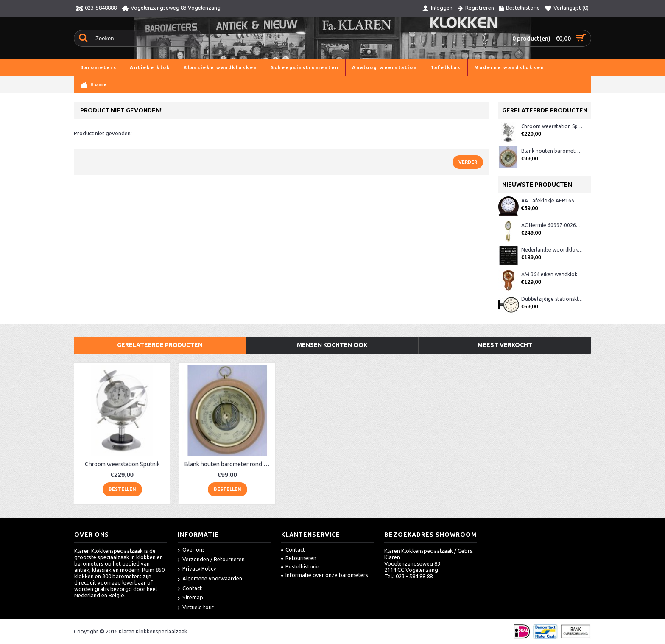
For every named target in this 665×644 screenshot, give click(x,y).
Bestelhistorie (300, 566)
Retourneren (299, 558)
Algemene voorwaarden (210, 579)
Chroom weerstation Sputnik (552, 126)
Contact (190, 589)
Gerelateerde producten (160, 345)
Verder (468, 162)
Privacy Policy (197, 569)
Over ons (191, 550)
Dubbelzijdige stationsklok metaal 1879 (552, 299)
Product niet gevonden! (187, 85)
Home (81, 85)
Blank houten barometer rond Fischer (552, 151)
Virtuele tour (196, 608)
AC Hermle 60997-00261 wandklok (552, 225)
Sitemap (190, 598)
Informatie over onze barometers (325, 575)
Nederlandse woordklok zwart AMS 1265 (552, 250)
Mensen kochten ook (332, 345)
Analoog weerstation (123, 85)
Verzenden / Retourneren (211, 560)
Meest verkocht (505, 345)
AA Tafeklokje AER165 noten (552, 200)
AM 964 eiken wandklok (549, 274)
